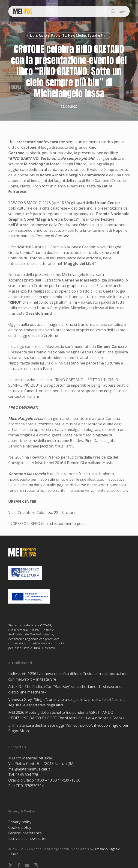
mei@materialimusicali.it (29, 769)
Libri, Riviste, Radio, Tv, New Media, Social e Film (69, 35)
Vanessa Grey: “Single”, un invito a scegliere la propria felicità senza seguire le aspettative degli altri (66, 702)
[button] (122, 11)
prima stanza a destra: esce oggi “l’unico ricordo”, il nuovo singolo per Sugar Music (68, 728)
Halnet (13, 854)
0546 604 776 (27, 775)
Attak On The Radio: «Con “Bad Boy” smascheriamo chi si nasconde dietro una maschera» (66, 689)
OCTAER (46, 625)
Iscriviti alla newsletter (28, 838)
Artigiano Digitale (107, 849)
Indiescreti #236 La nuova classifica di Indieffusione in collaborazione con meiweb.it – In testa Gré (68, 676)
